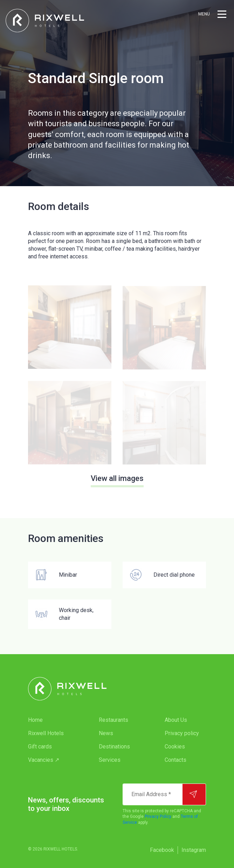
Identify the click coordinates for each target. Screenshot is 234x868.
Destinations (114, 747)
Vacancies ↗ (44, 760)
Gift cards (40, 747)
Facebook (162, 850)
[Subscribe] (194, 794)
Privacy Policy (158, 816)
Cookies (175, 747)
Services (110, 760)
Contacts (175, 760)
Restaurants (113, 720)
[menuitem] (49, 720)
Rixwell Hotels (46, 733)
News (106, 733)
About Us (176, 720)
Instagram (194, 850)
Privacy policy (182, 733)
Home (35, 720)
